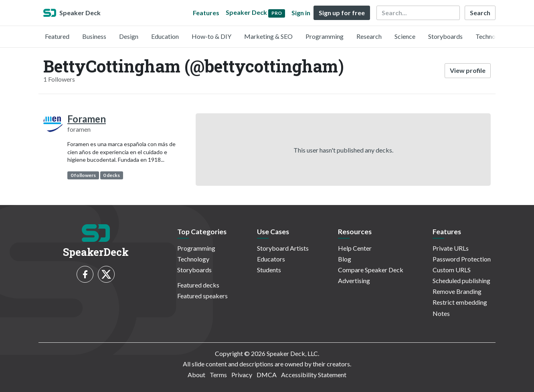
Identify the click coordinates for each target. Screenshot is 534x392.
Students (269, 270)
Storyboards (445, 36)
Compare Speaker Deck (371, 270)
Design (129, 36)
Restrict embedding (460, 302)
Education (165, 36)
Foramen (87, 119)
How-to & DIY (211, 36)
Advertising (354, 280)
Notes (441, 313)
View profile (468, 70)
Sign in (301, 13)
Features (206, 13)
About (196, 375)
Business (94, 36)
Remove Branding (457, 291)
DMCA (267, 375)
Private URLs (451, 248)
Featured (57, 36)
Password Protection (462, 259)
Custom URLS (452, 270)
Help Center (355, 248)
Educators (271, 259)
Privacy (242, 375)
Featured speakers (202, 296)
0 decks (111, 175)
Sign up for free (342, 13)
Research (369, 36)
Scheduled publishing (461, 280)
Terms (218, 375)
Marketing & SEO (268, 36)
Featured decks (198, 285)
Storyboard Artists (283, 248)
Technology (492, 36)
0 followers (83, 175)
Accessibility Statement (314, 375)
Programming (325, 36)
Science (405, 36)
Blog (345, 259)
